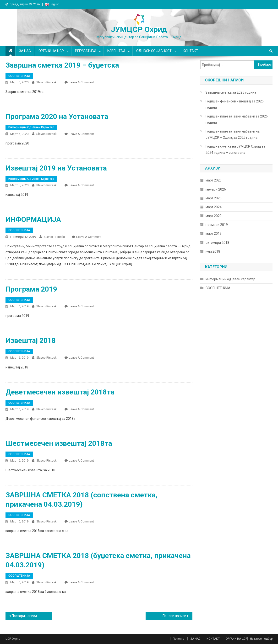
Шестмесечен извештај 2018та (59, 443)
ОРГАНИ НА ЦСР (51, 51)
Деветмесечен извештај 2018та (60, 392)
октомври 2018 (217, 243)
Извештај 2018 (31, 340)
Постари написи (24, 616)
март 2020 (214, 216)
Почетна (179, 639)
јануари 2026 (216, 189)
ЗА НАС (25, 51)
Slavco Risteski (47, 82)
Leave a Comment (81, 82)
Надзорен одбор (261, 639)
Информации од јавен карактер (31, 127)
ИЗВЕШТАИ (116, 51)
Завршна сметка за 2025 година (231, 92)
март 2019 (214, 234)
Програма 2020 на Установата (57, 116)
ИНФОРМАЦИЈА (33, 219)
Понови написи (174, 616)
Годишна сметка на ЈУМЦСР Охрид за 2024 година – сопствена (235, 149)
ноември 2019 (217, 225)
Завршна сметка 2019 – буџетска (62, 65)
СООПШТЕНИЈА (19, 76)
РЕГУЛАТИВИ (86, 51)
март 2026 (214, 180)
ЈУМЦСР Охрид (139, 29)
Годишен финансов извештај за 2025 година (235, 104)
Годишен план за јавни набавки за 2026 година (237, 119)
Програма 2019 (31, 289)
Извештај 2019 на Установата (56, 168)
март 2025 (214, 198)
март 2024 (214, 207)
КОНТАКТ (191, 51)
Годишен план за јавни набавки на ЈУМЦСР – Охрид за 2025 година (233, 134)
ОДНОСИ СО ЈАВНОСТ (154, 51)
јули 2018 (213, 251)
